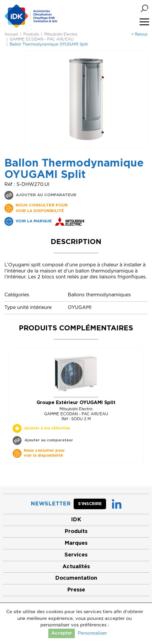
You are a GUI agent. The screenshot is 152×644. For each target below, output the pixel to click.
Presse (76, 590)
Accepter (62, 633)
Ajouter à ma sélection (47, 428)
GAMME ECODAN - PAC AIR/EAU (42, 39)
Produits (31, 35)
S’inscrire (90, 504)
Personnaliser (92, 633)
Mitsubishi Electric (61, 35)
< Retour (139, 35)
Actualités (76, 567)
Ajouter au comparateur (46, 195)
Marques (76, 543)
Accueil (11, 35)
